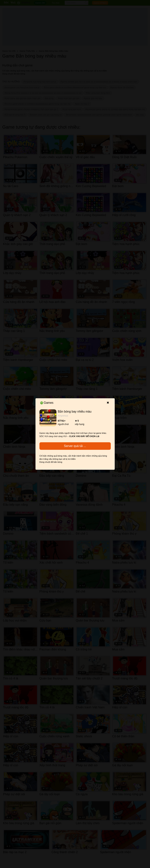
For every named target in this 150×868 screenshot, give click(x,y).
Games (47, 403)
